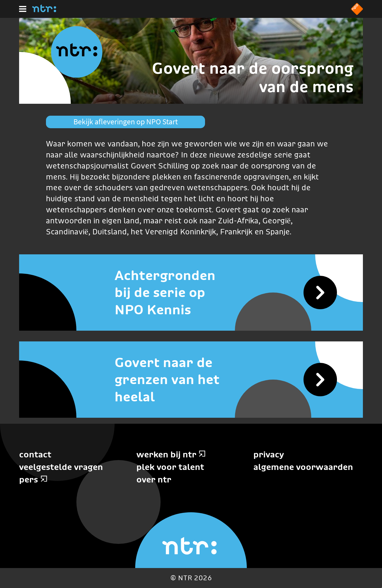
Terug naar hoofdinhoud (382, 588)
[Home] (44, 10)
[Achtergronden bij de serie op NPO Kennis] (191, 293)
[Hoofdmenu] (23, 9)
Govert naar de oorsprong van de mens (253, 77)
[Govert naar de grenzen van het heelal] (191, 380)
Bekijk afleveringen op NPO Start (126, 122)
